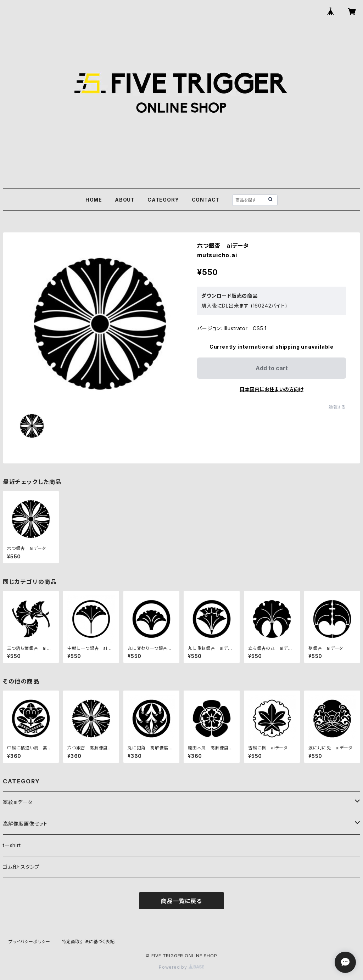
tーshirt (12, 845)
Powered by (181, 967)
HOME (94, 200)
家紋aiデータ (18, 802)
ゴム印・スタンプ (21, 867)
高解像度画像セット (25, 824)
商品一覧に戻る (181, 901)
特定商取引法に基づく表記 (88, 942)
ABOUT (125, 200)
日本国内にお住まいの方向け (272, 389)
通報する (337, 407)
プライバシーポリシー (29, 942)
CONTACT (206, 200)
